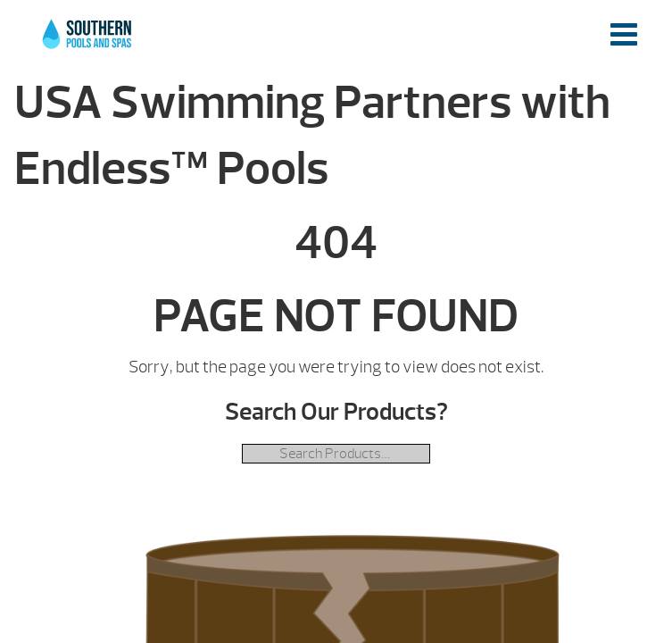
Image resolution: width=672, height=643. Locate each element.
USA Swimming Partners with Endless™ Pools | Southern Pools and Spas (88, 44)
